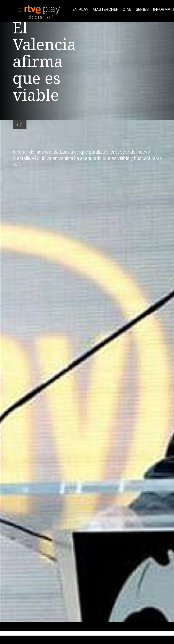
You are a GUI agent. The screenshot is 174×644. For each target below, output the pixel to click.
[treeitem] (81, 10)
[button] (18, 10)
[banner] (47, 9)
